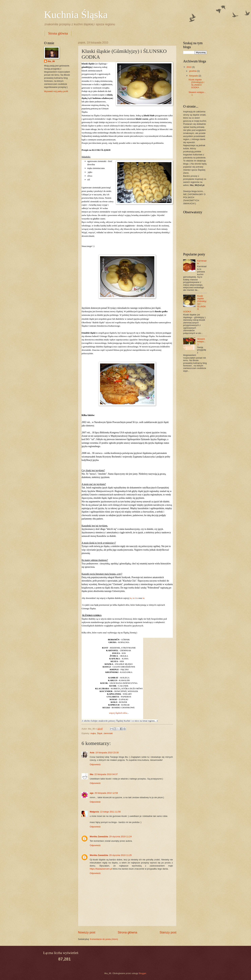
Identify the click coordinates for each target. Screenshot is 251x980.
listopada (194, 76)
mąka (93, 733)
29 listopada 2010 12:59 (106, 793)
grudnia (193, 71)
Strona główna (58, 33)
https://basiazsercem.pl (101, 869)
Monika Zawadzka (99, 836)
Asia (92, 753)
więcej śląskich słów (118, 713)
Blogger (142, 973)
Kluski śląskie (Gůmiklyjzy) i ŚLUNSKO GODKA (196, 84)
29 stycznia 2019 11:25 (120, 855)
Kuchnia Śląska (76, 15)
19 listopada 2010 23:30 (107, 753)
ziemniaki (108, 733)
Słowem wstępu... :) (201, 342)
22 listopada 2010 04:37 (106, 774)
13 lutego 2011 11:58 (110, 812)
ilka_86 (51, 61)
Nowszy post (87, 932)
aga (92, 793)
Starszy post (168, 932)
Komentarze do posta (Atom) (104, 939)
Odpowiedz (95, 764)
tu (131, 598)
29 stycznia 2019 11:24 (120, 836)
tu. (144, 598)
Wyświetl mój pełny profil (56, 91)
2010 (189, 67)
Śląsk (100, 733)
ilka (91, 774)
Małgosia (94, 812)
